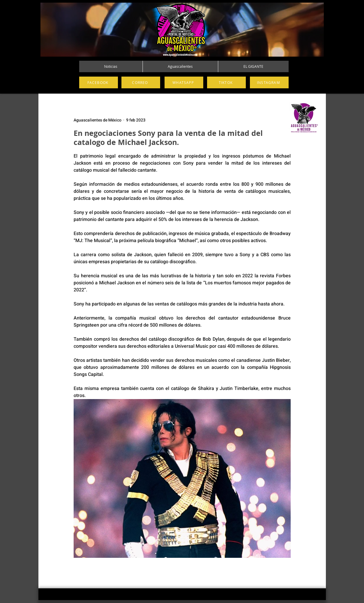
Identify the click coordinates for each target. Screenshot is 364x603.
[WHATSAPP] (184, 82)
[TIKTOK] (226, 82)
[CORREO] (141, 82)
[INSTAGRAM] (269, 82)
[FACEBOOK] (99, 82)
